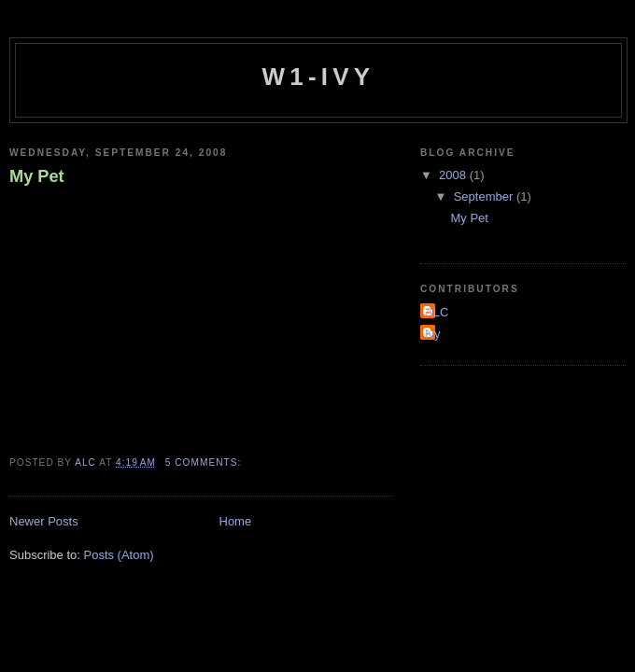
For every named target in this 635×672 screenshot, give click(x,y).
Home (236, 521)
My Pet (37, 176)
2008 (454, 175)
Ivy (433, 334)
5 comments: (205, 462)
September (485, 196)
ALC (437, 312)
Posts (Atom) (119, 555)
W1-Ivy (319, 77)
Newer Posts (44, 521)
